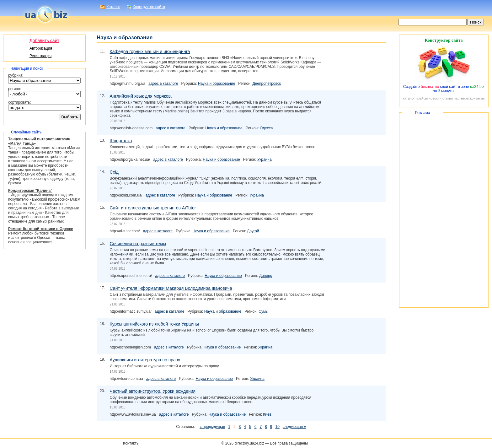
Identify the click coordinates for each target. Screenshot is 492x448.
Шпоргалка (121, 141)
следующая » (294, 427)
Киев (267, 414)
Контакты (131, 443)
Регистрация (40, 56)
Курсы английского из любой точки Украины (154, 324)
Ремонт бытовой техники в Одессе (41, 229)
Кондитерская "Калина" (30, 191)
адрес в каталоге (163, 84)
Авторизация (41, 48)
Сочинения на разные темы (138, 244)
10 (277, 427)
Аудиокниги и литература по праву (145, 360)
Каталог (113, 7)
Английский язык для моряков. (141, 96)
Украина (265, 159)
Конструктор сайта (149, 7)
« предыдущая (212, 427)
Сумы (263, 311)
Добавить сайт (44, 40)
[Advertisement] (444, 210)
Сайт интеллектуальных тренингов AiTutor (153, 208)
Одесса (266, 128)
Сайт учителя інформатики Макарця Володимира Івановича (171, 288)
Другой (253, 231)
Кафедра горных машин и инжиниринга (150, 51)
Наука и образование (217, 84)
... (444, 102)
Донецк (265, 276)
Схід (114, 172)
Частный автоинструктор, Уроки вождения (153, 391)
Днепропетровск (267, 84)
